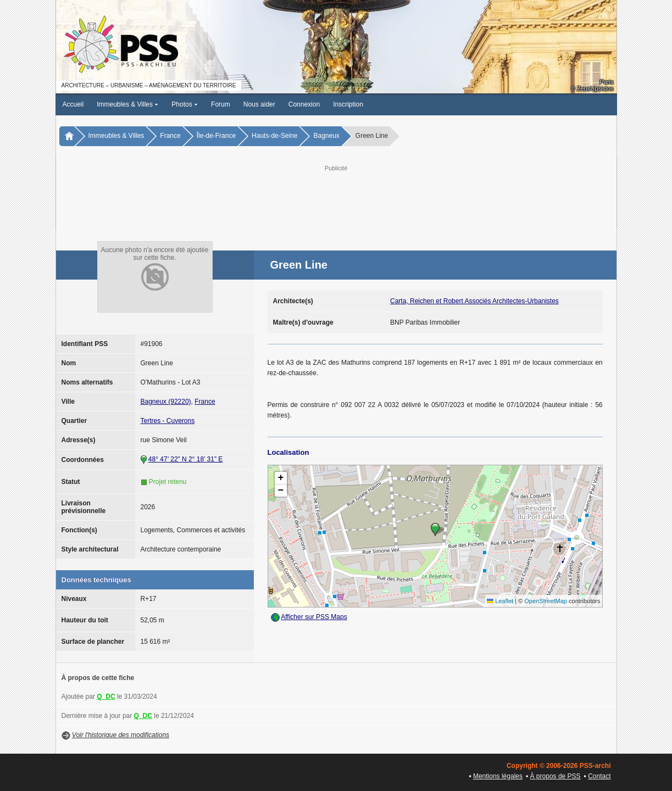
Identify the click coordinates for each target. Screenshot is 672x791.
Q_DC (106, 697)
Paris (606, 82)
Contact (599, 776)
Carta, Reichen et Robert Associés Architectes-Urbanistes (474, 301)
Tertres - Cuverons (168, 421)
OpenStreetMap (546, 601)
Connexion (304, 104)
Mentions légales (498, 776)
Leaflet (500, 601)
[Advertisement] (336, 198)
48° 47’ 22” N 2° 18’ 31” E (185, 459)
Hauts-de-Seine (274, 136)
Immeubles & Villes (127, 104)
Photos (185, 104)
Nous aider (259, 104)
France (170, 136)
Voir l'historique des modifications (121, 735)
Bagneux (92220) (166, 402)
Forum (221, 104)
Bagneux (326, 136)
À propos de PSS (556, 776)
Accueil (73, 104)
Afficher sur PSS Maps (314, 617)
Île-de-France (216, 136)
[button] (435, 530)
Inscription (348, 104)
